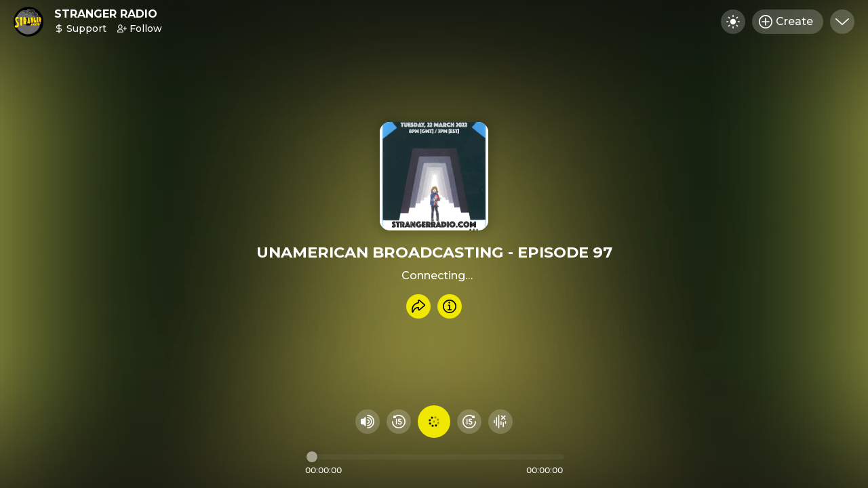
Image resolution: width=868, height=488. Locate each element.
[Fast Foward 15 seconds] (469, 422)
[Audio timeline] (435, 457)
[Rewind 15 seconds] (399, 422)
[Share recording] (418, 306)
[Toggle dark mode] (733, 22)
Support (80, 28)
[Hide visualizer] (500, 422)
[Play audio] (434, 422)
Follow (140, 28)
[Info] (450, 306)
